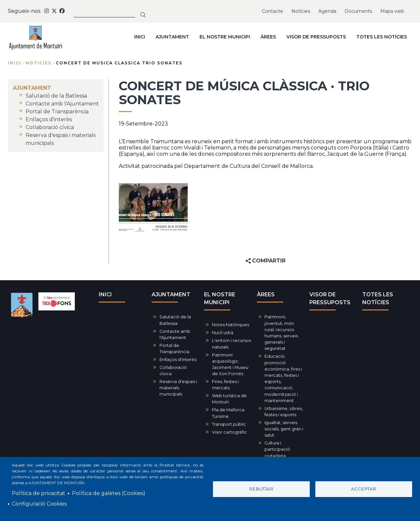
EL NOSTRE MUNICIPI (220, 298)
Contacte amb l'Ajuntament (175, 334)
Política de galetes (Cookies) (109, 493)
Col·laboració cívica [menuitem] (50, 127)
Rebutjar (261, 489)
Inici (15, 63)
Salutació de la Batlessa (175, 320)
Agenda (327, 11)
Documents (358, 11)
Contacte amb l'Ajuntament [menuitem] (62, 104)
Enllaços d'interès (178, 360)
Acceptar (364, 489)
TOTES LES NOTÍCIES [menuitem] (382, 37)
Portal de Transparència (174, 349)
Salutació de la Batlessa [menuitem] (56, 96)
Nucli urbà (223, 333)
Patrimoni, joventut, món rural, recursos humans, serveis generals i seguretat (281, 333)
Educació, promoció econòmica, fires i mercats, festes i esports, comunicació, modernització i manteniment (283, 378)
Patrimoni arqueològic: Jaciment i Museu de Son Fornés (230, 364)
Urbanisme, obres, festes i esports (284, 412)
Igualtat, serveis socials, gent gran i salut (284, 429)
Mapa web (392, 11)
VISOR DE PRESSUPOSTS (330, 298)
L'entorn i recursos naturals (231, 344)
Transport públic (229, 424)
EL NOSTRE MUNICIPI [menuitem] (225, 37)
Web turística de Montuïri (229, 399)
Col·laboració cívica (173, 371)
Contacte (273, 11)
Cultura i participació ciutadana (277, 449)
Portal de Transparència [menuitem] (57, 112)
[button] (153, 207)
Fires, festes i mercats (225, 385)
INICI (105, 294)
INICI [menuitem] (140, 37)
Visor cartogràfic (230, 432)
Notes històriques (231, 325)
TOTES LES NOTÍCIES (378, 298)
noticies (39, 63)
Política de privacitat (39, 493)
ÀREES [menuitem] (268, 37)
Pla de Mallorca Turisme (228, 413)
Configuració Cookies (39, 504)
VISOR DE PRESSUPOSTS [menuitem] (316, 37)
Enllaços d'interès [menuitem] (49, 119)
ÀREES (266, 294)
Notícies (301, 11)
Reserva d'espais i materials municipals (178, 388)
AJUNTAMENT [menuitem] (172, 37)
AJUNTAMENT (171, 294)
